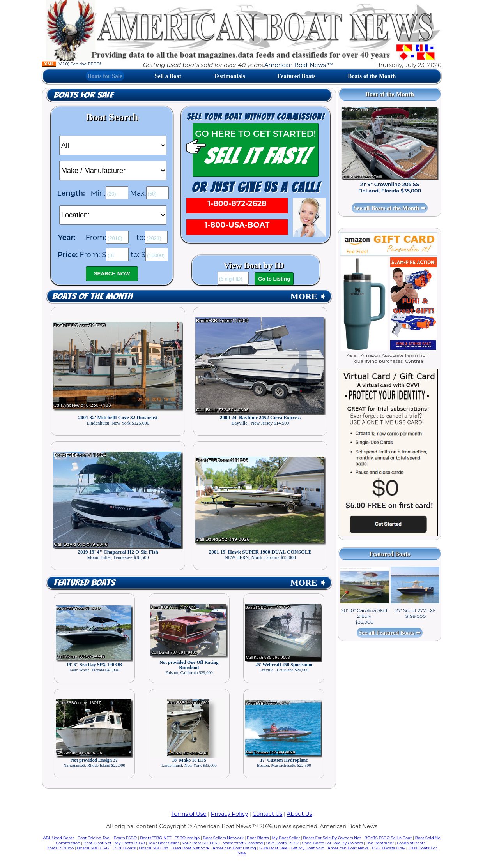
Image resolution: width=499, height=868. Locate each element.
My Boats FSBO (130, 843)
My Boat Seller (286, 838)
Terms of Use (189, 814)
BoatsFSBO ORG (93, 848)
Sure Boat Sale (273, 848)
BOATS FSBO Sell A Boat (388, 838)
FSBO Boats (124, 848)
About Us (300, 814)
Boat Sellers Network (223, 838)
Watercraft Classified (243, 843)
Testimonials (229, 76)
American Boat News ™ (299, 65)
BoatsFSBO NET (156, 838)
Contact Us (268, 814)
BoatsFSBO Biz (153, 848)
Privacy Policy (229, 814)
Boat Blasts (258, 838)
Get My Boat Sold (308, 848)
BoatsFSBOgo (60, 848)
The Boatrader (380, 843)
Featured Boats (297, 76)
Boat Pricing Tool (94, 838)
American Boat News (348, 848)
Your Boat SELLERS (201, 843)
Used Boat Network (191, 848)
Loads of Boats (411, 843)
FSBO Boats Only (388, 848)
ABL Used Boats (58, 838)
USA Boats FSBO (282, 843)
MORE (308, 296)
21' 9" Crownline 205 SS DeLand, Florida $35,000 (390, 187)
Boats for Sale (105, 76)
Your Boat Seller (164, 843)
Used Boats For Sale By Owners (332, 843)
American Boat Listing (234, 848)
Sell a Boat (168, 76)
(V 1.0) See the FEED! (72, 64)
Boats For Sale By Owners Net (332, 838)
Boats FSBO (126, 838)
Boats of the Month (372, 76)
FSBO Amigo (187, 838)
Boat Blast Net (97, 843)
